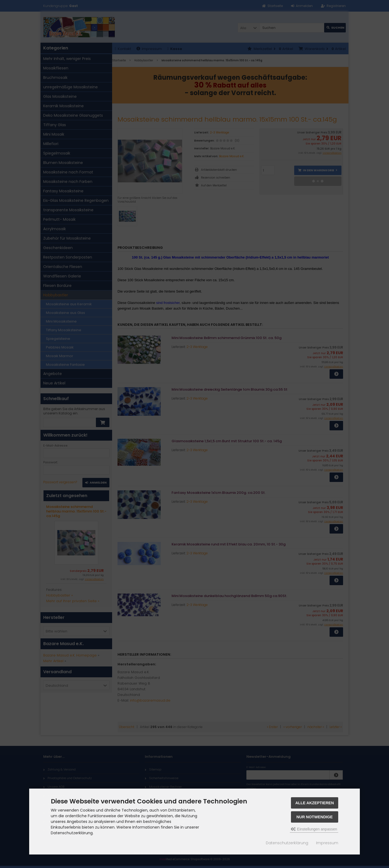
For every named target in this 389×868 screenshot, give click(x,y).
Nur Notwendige (314, 817)
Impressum (327, 843)
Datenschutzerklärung (287, 843)
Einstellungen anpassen (314, 829)
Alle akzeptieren (315, 803)
